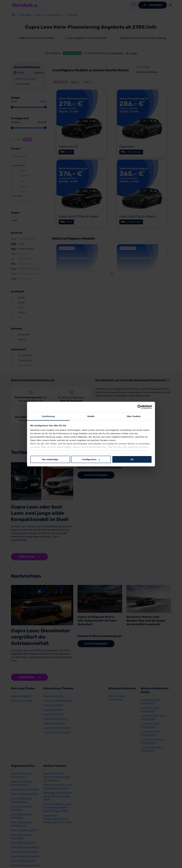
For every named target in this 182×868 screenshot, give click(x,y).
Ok (132, 459)
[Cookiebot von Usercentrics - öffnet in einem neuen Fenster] (139, 407)
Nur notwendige (50, 459)
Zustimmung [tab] (48, 416)
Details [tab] (91, 416)
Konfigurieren (91, 459)
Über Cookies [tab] (134, 416)
